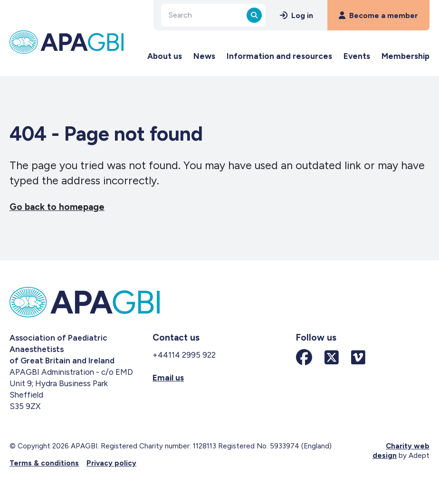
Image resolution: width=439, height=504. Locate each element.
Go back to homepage (57, 207)
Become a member (378, 15)
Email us (168, 378)
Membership (406, 56)
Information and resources (279, 56)
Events (357, 56)
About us (165, 56)
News (204, 56)
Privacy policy (111, 463)
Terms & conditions (44, 463)
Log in (296, 15)
